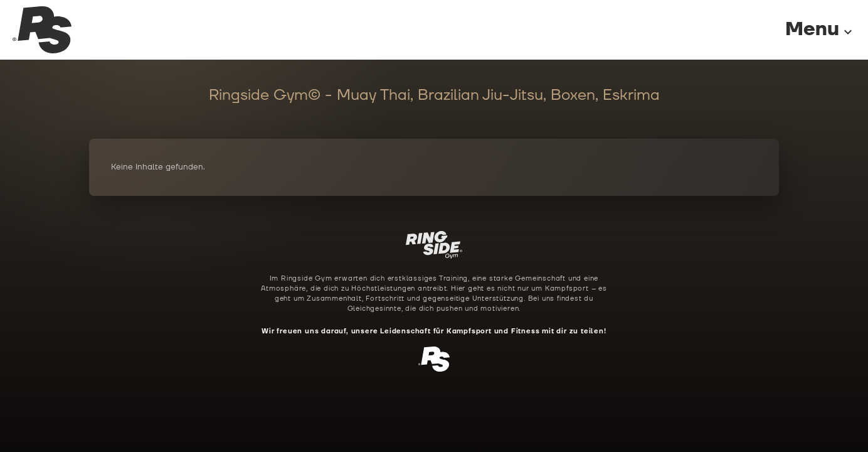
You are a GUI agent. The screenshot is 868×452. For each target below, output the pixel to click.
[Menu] (808, 30)
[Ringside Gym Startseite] (42, 30)
